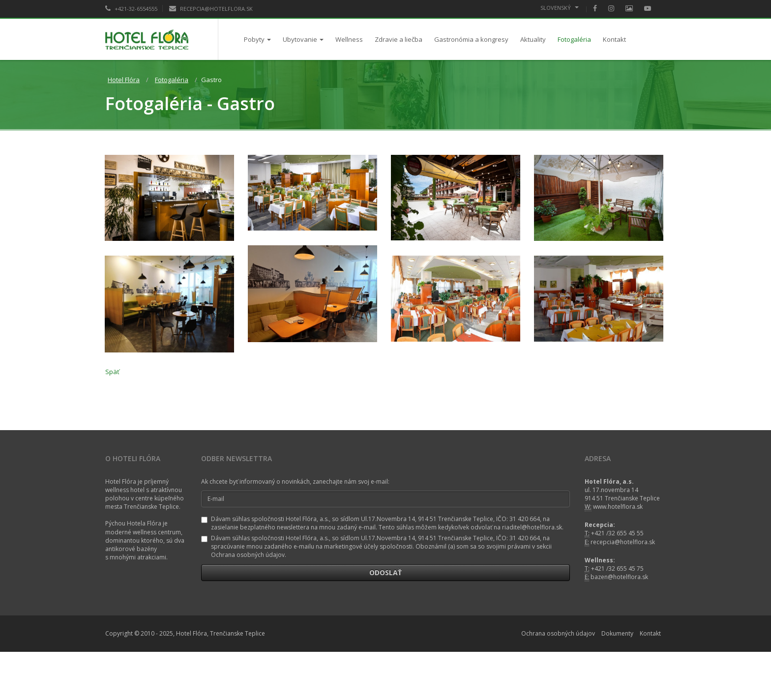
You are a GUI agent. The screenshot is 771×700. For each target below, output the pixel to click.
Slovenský (560, 8)
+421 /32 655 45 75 (617, 569)
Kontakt (614, 39)
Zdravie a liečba (399, 39)
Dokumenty (617, 634)
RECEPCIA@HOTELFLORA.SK (211, 9)
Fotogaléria (574, 39)
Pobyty (257, 39)
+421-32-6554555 (131, 9)
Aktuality (533, 39)
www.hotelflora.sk (618, 507)
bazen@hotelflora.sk (619, 577)
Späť (112, 372)
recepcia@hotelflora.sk (623, 542)
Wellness (349, 39)
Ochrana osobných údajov (558, 634)
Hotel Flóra (124, 80)
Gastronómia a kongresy (471, 39)
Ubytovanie (303, 39)
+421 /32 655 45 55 (617, 534)
